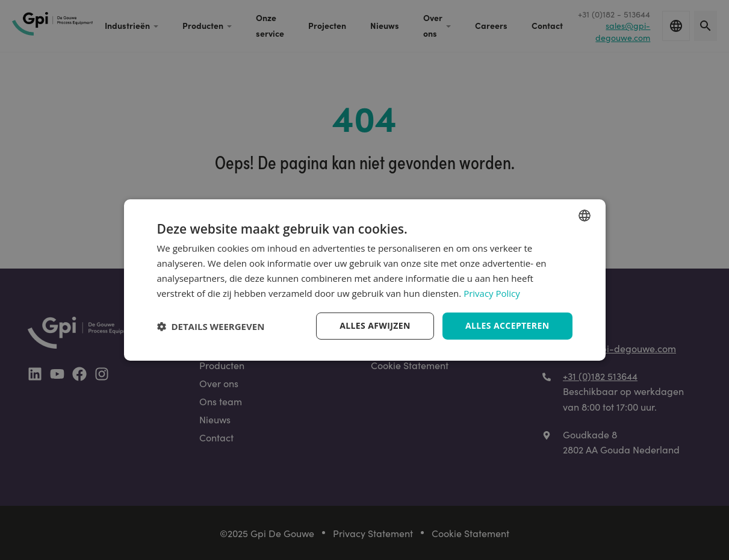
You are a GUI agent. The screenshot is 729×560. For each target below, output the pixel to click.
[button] (211, 326)
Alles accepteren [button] (507, 325)
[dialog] (364, 280)
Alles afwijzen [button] (375, 325)
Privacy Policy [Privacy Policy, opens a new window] (492, 293)
